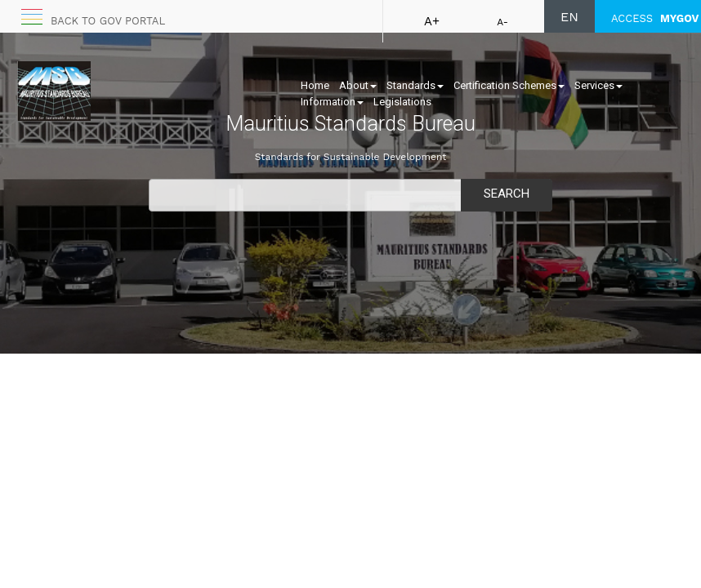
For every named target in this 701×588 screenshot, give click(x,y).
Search (507, 194)
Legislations (402, 102)
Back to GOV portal (108, 21)
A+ (432, 21)
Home (315, 85)
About (358, 85)
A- (502, 22)
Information (332, 102)
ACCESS (655, 18)
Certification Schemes (509, 85)
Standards (415, 85)
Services (598, 85)
